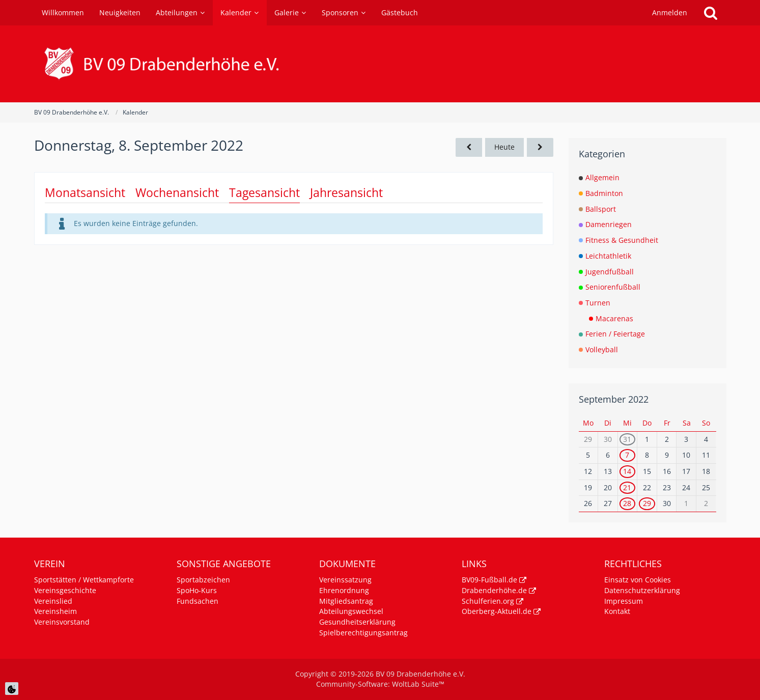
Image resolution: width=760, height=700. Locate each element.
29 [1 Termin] (647, 503)
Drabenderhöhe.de (494, 590)
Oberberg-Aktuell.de (497, 611)
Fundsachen (198, 601)
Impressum (624, 601)
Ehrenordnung (344, 590)
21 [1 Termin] (627, 487)
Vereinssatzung (345, 580)
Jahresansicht (346, 192)
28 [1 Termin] (627, 503)
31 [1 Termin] (627, 439)
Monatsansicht (85, 192)
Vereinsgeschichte (65, 590)
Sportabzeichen (203, 580)
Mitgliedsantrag (346, 601)
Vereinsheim (55, 611)
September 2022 (614, 399)
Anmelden (670, 12)
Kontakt (617, 611)
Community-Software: (380, 684)
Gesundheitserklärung (357, 622)
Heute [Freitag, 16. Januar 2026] (504, 147)
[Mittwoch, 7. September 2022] (469, 147)
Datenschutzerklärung (642, 590)
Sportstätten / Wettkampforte (84, 580)
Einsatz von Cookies (638, 580)
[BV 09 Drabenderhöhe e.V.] (380, 64)
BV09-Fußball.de (489, 580)
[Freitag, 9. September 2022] (540, 147)
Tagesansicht (264, 192)
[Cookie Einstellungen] (12, 689)
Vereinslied (53, 601)
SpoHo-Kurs (197, 590)
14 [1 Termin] (627, 471)
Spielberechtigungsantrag (363, 633)
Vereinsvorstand (62, 622)
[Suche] (711, 13)
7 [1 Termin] (627, 455)
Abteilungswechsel (351, 611)
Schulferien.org (488, 601)
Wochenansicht (177, 192)
